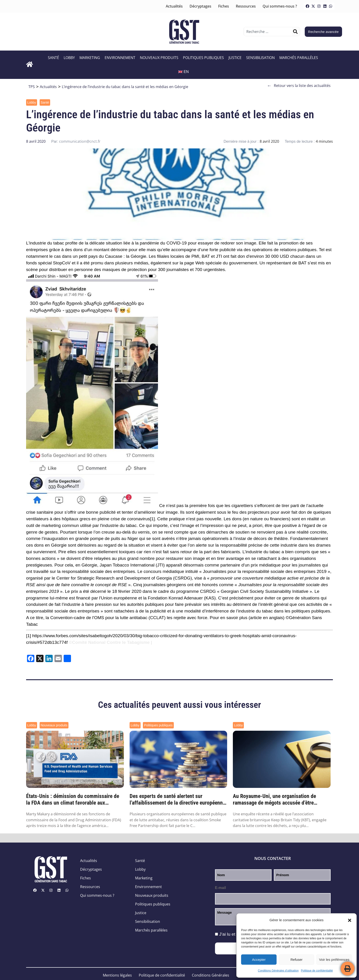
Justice (235, 58)
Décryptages (200, 6)
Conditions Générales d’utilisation (278, 971)
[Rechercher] (295, 32)
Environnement (120, 58)
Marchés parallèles (299, 58)
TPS (32, 87)
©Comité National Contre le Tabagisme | (111, 642)
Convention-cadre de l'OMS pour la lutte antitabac (99, 618)
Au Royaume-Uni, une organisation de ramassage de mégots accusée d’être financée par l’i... (274, 800)
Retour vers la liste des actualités (299, 86)
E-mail (220, 888)
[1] (152, 519)
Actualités (174, 6)
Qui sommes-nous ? (280, 6)
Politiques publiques (203, 58)
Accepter (259, 960)
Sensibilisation (260, 58)
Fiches (224, 6)
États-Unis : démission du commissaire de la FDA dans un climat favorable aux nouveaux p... (73, 800)
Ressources (246, 6)
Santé (53, 58)
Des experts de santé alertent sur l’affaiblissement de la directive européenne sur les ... (177, 800)
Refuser (297, 960)
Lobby (69, 58)
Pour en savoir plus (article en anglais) (247, 618)
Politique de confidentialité (317, 971)
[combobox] (268, 32)
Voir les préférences (334, 960)
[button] (350, 920)
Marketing (90, 58)
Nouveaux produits (159, 58)
